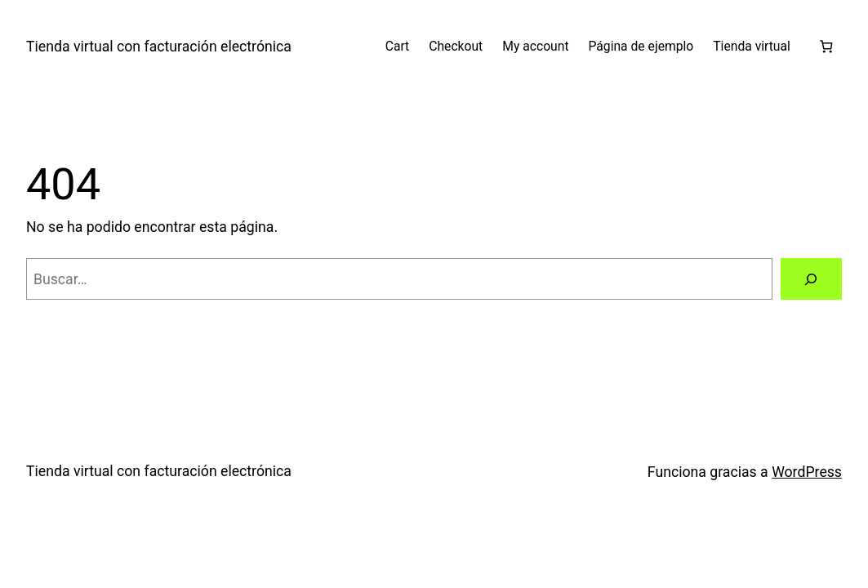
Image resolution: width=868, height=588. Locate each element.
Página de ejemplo (641, 46)
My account (535, 46)
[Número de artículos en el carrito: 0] (826, 46)
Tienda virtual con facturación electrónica (159, 47)
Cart (398, 46)
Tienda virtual (752, 46)
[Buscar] (811, 279)
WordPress (807, 472)
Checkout (456, 46)
